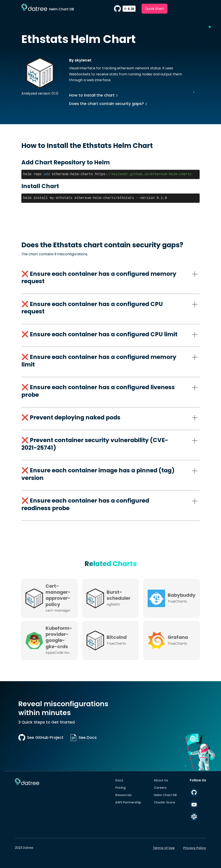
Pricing (120, 788)
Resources (123, 795)
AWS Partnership (128, 802)
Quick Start (154, 9)
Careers (160, 788)
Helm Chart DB (165, 795)
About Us (161, 780)
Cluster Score (164, 802)
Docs (119, 780)
